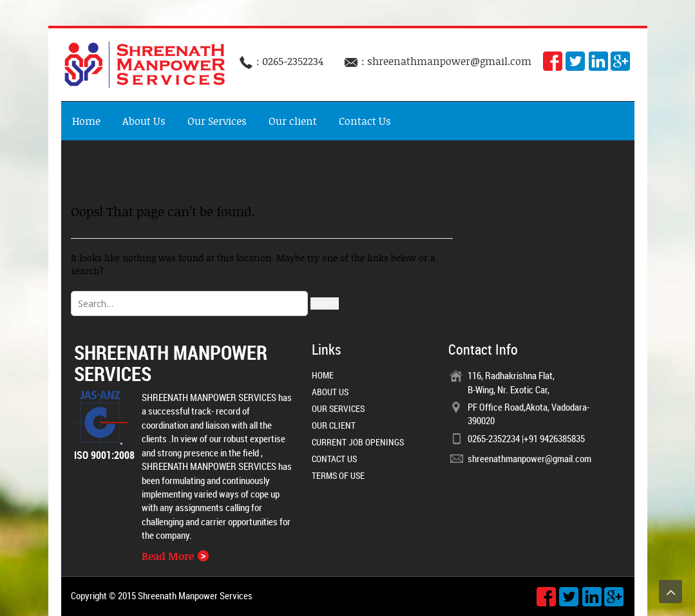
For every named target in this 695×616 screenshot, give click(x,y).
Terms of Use (338, 475)
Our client (293, 121)
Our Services (217, 121)
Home (86, 121)
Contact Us (365, 121)
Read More (176, 556)
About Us (144, 121)
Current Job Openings (358, 442)
